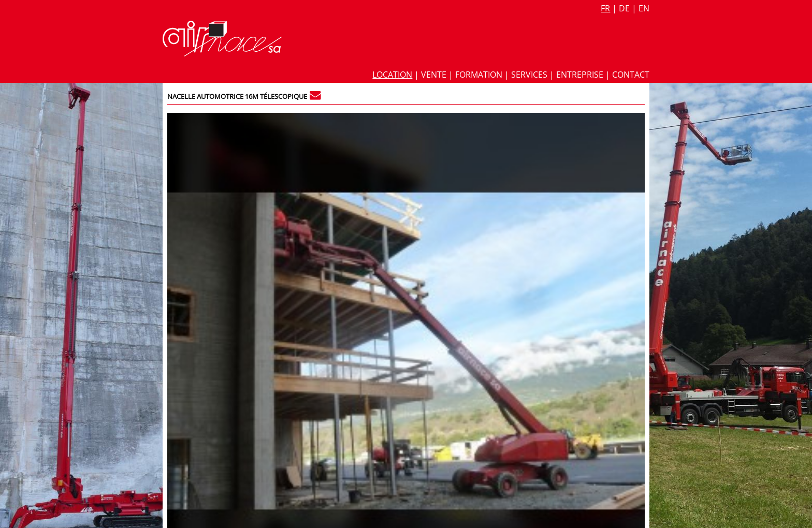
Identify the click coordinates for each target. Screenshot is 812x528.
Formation (479, 75)
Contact (631, 75)
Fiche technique (524, 135)
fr (605, 8)
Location (392, 75)
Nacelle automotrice (528, 266)
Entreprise (580, 75)
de (624, 8)
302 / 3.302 (621, 120)
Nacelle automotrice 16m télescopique (237, 96)
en (644, 8)
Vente (434, 75)
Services (529, 75)
